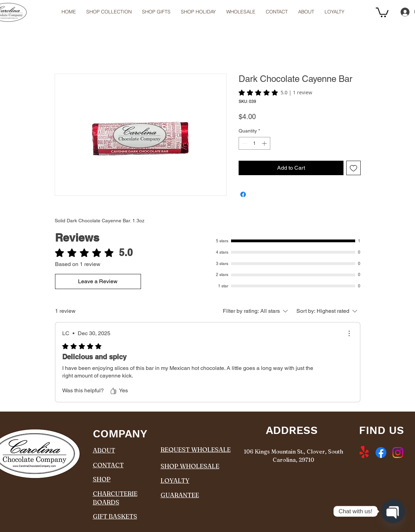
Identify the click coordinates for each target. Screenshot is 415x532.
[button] (241, 12)
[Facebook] (381, 453)
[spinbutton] (254, 143)
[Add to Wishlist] (353, 168)
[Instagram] (398, 453)
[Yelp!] (364, 453)
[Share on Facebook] (243, 194)
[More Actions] (349, 333)
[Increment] (265, 143)
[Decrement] (244, 143)
